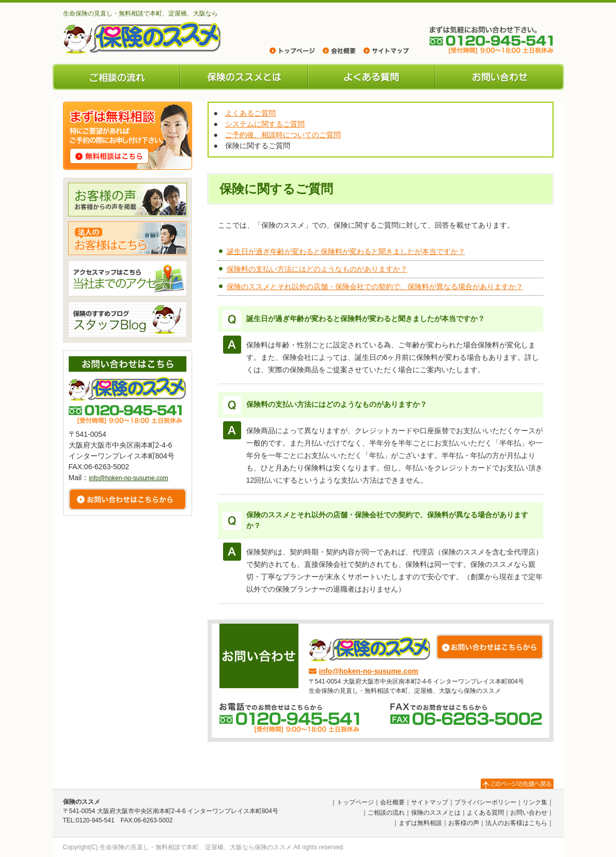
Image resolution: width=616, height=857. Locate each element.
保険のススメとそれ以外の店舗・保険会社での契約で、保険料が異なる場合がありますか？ (375, 287)
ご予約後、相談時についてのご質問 (283, 135)
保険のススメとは (244, 77)
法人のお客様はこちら (516, 823)
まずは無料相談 (420, 823)
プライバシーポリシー (485, 802)
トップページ (355, 802)
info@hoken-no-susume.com (369, 671)
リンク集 (535, 802)
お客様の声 (464, 823)
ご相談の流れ (116, 77)
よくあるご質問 (250, 113)
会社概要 (392, 802)
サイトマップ (430, 802)
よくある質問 (372, 77)
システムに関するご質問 (265, 124)
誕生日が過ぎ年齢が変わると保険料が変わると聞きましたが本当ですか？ (346, 251)
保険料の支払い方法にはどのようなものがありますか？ (317, 269)
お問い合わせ (500, 77)
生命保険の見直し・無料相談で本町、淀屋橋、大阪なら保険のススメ (196, 847)
